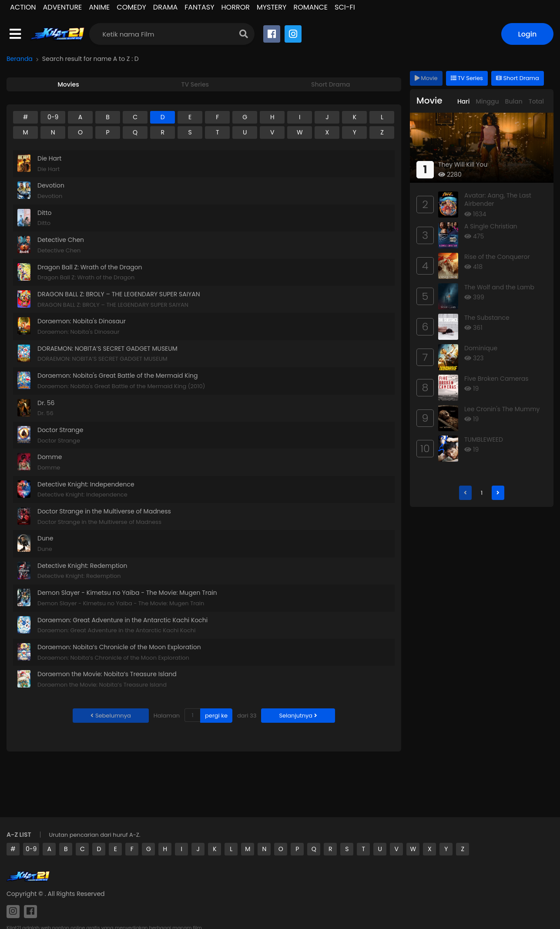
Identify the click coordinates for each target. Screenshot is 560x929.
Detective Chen (61, 240)
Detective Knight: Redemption (82, 566)
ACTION (23, 7)
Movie (426, 78)
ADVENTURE (63, 7)
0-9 (31, 849)
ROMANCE (310, 7)
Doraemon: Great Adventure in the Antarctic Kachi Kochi (122, 620)
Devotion (51, 185)
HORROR (236, 7)
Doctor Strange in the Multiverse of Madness (104, 511)
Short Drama (518, 78)
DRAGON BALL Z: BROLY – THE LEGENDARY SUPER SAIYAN (119, 294)
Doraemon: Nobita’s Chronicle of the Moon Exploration (119, 647)
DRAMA (165, 7)
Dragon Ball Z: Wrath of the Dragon (90, 267)
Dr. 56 (46, 403)
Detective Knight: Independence (86, 484)
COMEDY (131, 7)
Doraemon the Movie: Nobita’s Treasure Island (107, 674)
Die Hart (49, 158)
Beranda (20, 59)
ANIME (99, 7)
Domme (50, 457)
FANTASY (199, 7)
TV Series (467, 78)
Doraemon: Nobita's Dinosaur (82, 321)
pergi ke (216, 716)
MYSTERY (272, 7)
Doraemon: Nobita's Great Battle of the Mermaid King (118, 376)
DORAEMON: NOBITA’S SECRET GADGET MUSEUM (107, 349)
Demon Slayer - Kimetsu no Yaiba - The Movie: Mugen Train (127, 593)
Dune (45, 538)
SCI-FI (345, 7)
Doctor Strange (60, 430)
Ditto (45, 213)
